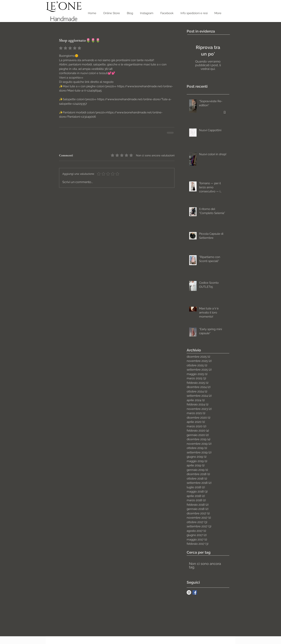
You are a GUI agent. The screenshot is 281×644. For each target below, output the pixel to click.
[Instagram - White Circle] (189, 592)
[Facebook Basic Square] (195, 592)
